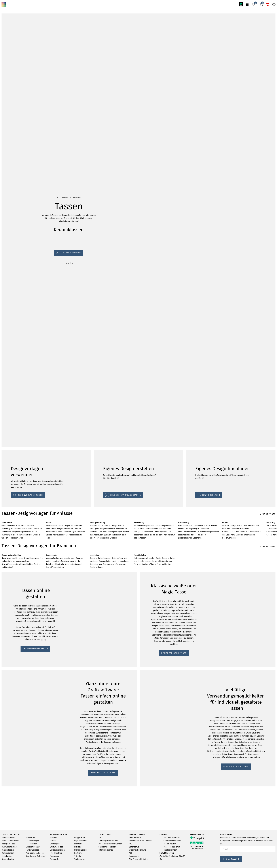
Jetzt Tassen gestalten (13, 187)
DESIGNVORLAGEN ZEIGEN (16, 489)
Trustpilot (6, 190)
